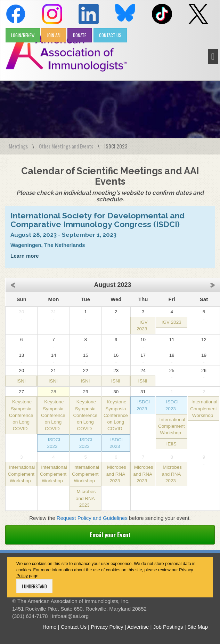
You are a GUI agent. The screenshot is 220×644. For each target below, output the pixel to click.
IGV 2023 (172, 322)
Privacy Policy (107, 627)
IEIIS (172, 444)
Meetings (18, 146)
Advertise (138, 627)
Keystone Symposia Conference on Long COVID (21, 415)
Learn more (25, 256)
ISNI (21, 381)
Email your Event (110, 535)
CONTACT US (110, 35)
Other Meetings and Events (66, 146)
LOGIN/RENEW (23, 35)
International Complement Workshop (172, 426)
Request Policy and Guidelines (92, 518)
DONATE (80, 35)
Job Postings (168, 627)
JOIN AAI (54, 35)
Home (49, 627)
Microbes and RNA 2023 (86, 498)
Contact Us (74, 627)
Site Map (198, 627)
